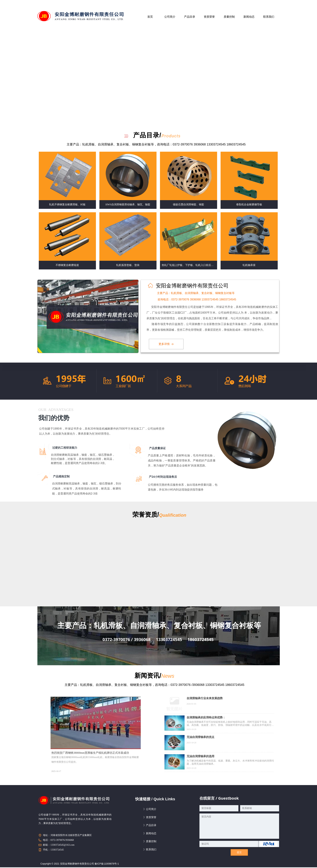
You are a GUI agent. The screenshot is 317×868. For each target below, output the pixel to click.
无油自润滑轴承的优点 (200, 737)
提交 (239, 852)
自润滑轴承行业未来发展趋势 (205, 698)
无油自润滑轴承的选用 (200, 756)
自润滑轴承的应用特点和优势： (206, 717)
